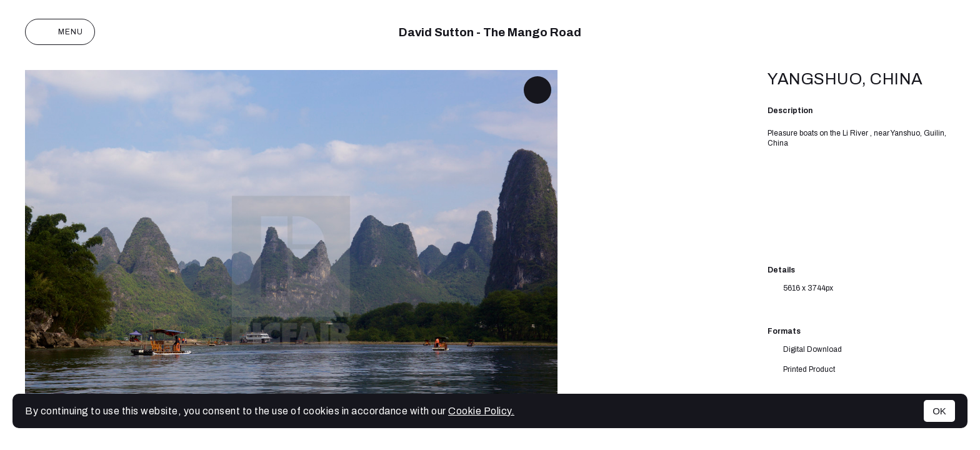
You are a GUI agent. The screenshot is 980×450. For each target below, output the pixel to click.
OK (939, 411)
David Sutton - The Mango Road (490, 32)
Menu (60, 32)
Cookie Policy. (481, 411)
